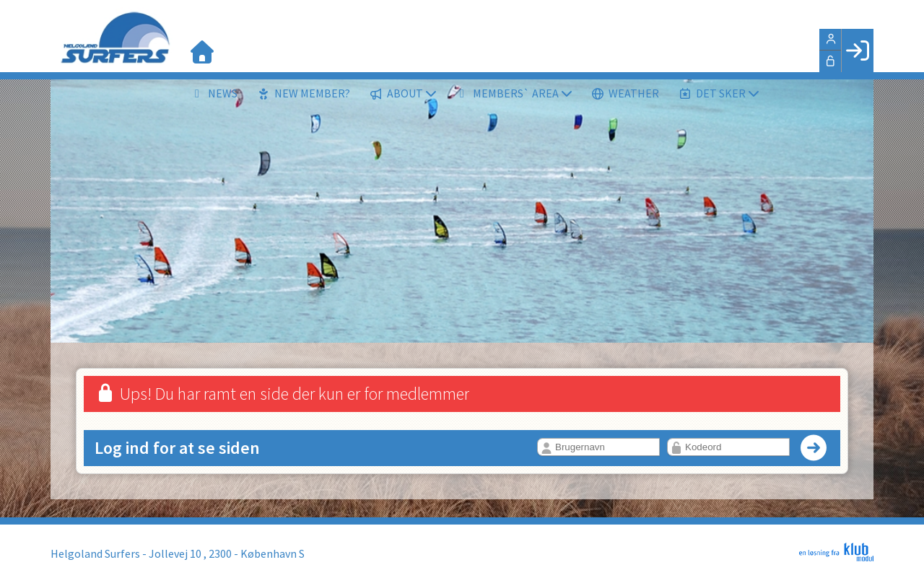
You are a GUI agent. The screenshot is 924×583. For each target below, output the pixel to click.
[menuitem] (202, 51)
